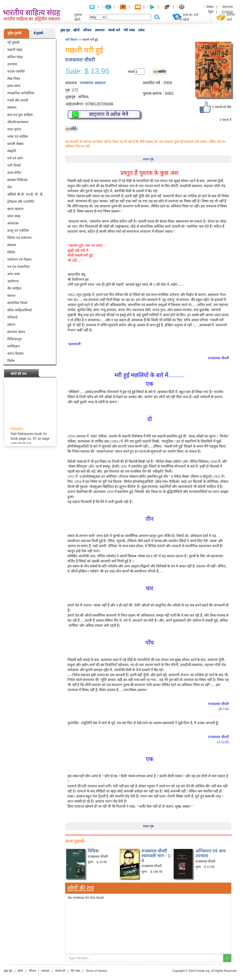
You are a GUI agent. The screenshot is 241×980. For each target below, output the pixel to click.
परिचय (87, 30)
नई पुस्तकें (13, 42)
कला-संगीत (14, 173)
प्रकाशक (228, 7)
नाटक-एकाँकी (16, 71)
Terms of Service (97, 971)
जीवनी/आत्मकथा (18, 122)
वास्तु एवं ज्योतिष (18, 231)
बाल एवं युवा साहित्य (20, 115)
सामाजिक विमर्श (17, 303)
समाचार (100, 30)
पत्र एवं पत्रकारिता (18, 267)
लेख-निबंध (14, 79)
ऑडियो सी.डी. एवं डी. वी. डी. (25, 194)
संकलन (12, 245)
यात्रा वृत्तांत (14, 129)
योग (10, 187)
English (228, 12)
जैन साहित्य (14, 288)
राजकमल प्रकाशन (93, 83)
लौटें (73, 128)
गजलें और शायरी (18, 100)
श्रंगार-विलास (15, 354)
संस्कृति (12, 151)
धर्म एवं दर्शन (15, 158)
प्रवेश (141, 30)
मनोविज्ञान (14, 346)
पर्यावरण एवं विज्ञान (19, 259)
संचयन (11, 296)
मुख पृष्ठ (65, 30)
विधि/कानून (14, 339)
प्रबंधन (11, 325)
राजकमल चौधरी (80, 60)
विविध (11, 252)
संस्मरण (12, 108)
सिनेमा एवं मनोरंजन (19, 238)
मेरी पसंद (129, 30)
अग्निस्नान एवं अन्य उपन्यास (211, 853)
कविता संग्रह (15, 57)
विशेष (11, 361)
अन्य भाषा (14, 274)
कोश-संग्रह (14, 216)
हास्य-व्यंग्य (14, 86)
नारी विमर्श (14, 165)
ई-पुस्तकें (38, 33)
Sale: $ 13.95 (87, 71)
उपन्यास (12, 64)
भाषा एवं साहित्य (18, 136)
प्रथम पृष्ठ (148, 159)
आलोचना (13, 281)
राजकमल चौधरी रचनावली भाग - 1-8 (157, 856)
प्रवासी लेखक (15, 144)
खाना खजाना (15, 209)
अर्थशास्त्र (13, 223)
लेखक (210, 7)
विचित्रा (93, 851)
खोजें (76, 30)
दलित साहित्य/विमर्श (20, 310)
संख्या (131, 72)
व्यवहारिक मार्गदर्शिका (21, 93)
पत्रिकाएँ (12, 317)
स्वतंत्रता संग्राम (16, 332)
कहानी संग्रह (15, 50)
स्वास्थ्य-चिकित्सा (17, 180)
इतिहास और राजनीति (21, 202)
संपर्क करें (114, 30)
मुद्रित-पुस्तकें (14, 33)
